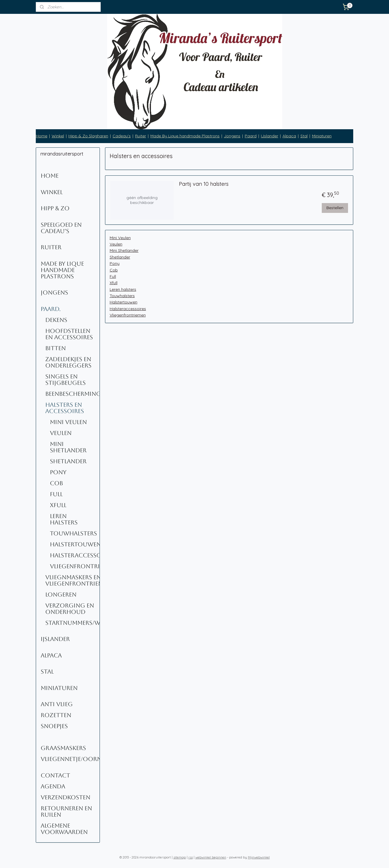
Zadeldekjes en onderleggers (68, 362)
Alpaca (289, 136)
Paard (251, 136)
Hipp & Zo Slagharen (88, 136)
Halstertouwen (123, 302)
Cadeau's (122, 136)
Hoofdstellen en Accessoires (69, 334)
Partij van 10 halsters (203, 184)
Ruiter (141, 136)
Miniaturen (322, 136)
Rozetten (56, 715)
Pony (114, 263)
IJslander (270, 136)
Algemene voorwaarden (64, 829)
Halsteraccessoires (128, 309)
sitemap (180, 857)
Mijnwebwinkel (259, 857)
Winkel (58, 136)
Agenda (53, 786)
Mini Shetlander (124, 250)
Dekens (56, 320)
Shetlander (120, 257)
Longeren (61, 595)
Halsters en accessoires (65, 408)
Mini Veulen (120, 238)
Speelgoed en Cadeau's (61, 228)
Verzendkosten (66, 797)
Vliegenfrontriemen (127, 315)
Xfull (113, 283)
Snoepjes (54, 726)
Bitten (56, 348)
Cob (113, 270)
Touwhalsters (122, 296)
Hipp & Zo (55, 208)
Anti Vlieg (57, 704)
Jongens (232, 136)
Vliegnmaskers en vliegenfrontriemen (72, 580)
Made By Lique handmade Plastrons (185, 136)
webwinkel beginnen (211, 857)
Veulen (116, 244)
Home (42, 136)
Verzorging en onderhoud (70, 609)
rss (191, 857)
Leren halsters (123, 289)
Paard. (51, 309)
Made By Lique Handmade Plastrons (62, 270)
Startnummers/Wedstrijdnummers (72, 623)
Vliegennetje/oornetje (70, 759)
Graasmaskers (63, 748)
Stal (304, 136)
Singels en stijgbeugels (66, 380)
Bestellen (335, 208)
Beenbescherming (72, 394)
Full (113, 276)
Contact (55, 775)
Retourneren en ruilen (66, 811)
